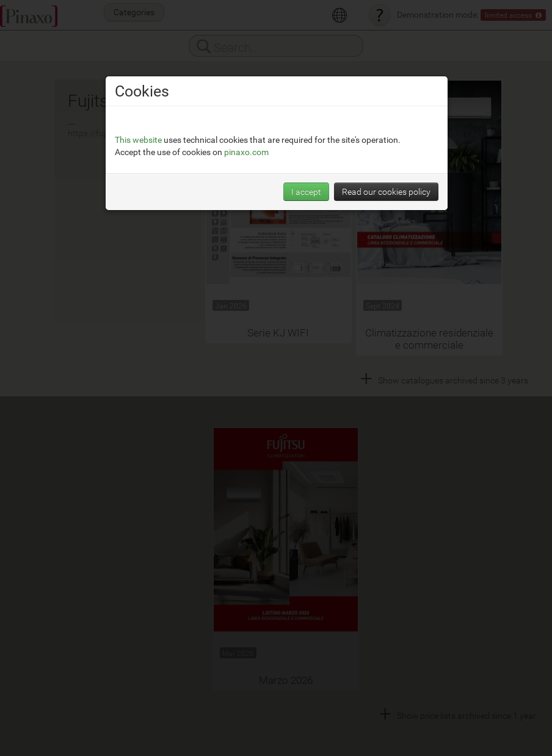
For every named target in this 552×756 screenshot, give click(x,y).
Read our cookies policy (386, 191)
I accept (306, 191)
